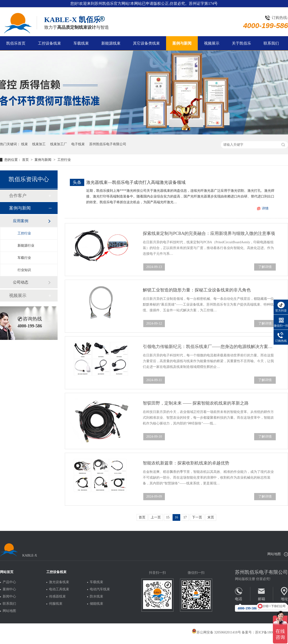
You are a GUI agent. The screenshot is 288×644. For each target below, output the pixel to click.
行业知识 (24, 270)
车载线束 (81, 43)
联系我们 (271, 43)
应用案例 (21, 221)
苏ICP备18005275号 (270, 632)
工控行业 (64, 160)
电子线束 (78, 144)
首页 (26, 160)
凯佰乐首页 (16, 43)
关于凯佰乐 (241, 43)
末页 (211, 517)
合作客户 (18, 196)
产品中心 (9, 582)
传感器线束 (57, 597)
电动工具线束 (59, 589)
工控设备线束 (49, 43)
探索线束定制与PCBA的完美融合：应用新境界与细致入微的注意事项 (209, 233)
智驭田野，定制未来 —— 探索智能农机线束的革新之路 (196, 403)
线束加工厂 (59, 144)
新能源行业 (26, 246)
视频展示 (212, 43)
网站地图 (274, 554)
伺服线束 (56, 604)
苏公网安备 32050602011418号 (216, 632)
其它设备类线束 (146, 43)
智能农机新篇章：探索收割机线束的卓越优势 (186, 463)
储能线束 (96, 604)
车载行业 (24, 258)
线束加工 (39, 144)
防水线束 (96, 597)
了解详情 (265, 267)
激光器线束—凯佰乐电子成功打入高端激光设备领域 (136, 182)
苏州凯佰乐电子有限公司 (108, 144)
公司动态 (21, 282)
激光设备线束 (59, 582)
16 (176, 517)
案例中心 (9, 589)
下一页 (197, 517)
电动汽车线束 (100, 589)
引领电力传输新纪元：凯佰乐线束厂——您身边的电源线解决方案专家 (209, 347)
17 (185, 517)
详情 (265, 208)
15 (168, 517)
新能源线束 (111, 43)
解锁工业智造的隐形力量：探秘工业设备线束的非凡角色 (197, 290)
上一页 (156, 517)
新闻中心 (9, 597)
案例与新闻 (182, 43)
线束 (24, 144)
